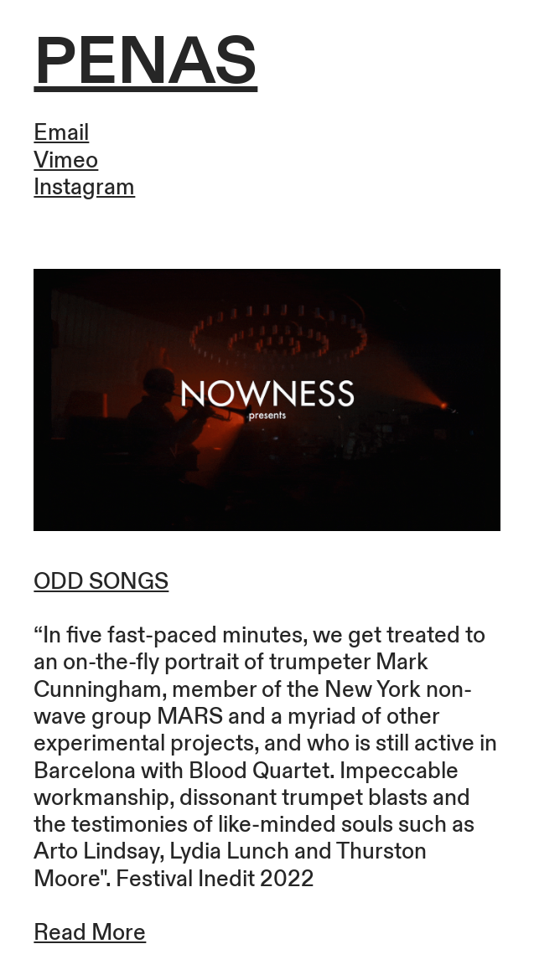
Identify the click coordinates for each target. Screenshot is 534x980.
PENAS (145, 63)
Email (61, 133)
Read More (90, 933)
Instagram (84, 188)
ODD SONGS (101, 582)
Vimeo (66, 161)
